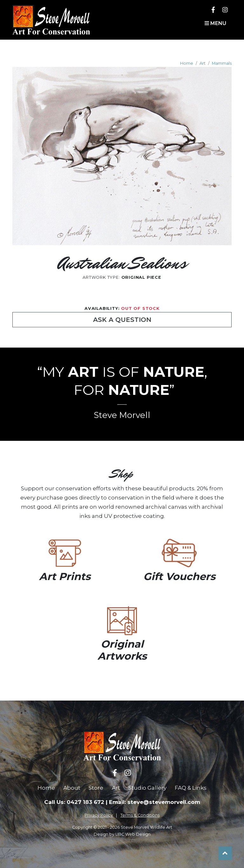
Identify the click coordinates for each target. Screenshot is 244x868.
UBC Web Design (133, 834)
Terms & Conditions (140, 815)
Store (96, 788)
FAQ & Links (191, 788)
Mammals (222, 63)
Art (203, 63)
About (72, 788)
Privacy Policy (99, 815)
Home (187, 63)
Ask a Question (122, 320)
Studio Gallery (147, 788)
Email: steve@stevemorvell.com (155, 802)
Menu (215, 23)
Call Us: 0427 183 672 (74, 802)
